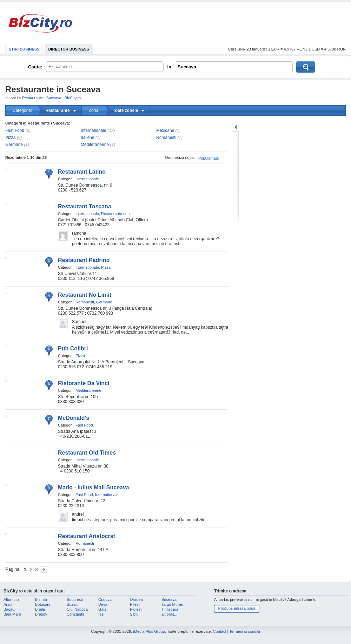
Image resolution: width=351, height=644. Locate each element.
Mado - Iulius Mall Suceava (94, 487)
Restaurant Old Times (87, 453)
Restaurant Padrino (84, 260)
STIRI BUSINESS (24, 49)
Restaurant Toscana (85, 206)
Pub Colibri (73, 348)
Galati (103, 609)
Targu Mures (172, 604)
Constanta (75, 614)
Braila (40, 609)
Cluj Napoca (77, 609)
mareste (235, 127)
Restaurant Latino (82, 172)
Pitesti (135, 604)
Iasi (101, 614)
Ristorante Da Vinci (84, 383)
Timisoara (170, 609)
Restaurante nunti (116, 214)
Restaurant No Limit (85, 295)
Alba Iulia (11, 599)
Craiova (105, 599)
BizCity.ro (40, 23)
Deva (103, 604)
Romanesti (166, 137)
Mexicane (165, 130)
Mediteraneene (95, 145)
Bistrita (41, 599)
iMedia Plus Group (149, 631)
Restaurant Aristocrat (87, 536)
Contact (220, 631)
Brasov (41, 614)
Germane (14, 145)
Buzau (72, 604)
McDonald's (74, 418)
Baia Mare (12, 614)
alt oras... (169, 614)
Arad (8, 604)
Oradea (136, 599)
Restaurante (33, 98)
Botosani (43, 604)
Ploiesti (136, 609)
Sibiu (134, 614)
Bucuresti (75, 599)
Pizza (10, 137)
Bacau (9, 609)
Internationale (94, 130)
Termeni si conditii (244, 631)
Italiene (88, 137)
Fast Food (15, 130)
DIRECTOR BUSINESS (69, 49)
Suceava (187, 67)
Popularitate (209, 158)
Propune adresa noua (237, 608)
